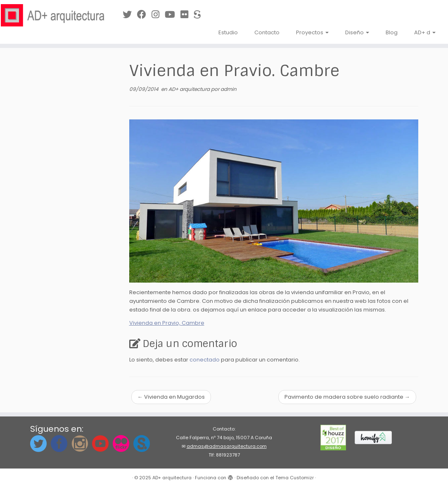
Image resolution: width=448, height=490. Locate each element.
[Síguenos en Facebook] (144, 15)
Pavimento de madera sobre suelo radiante (347, 397)
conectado (205, 360)
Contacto (267, 32)
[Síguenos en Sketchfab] (200, 15)
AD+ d (425, 32)
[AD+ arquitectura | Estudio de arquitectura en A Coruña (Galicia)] (52, 15)
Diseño (357, 32)
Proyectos (312, 32)
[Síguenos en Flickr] (187, 15)
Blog (392, 32)
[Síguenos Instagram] (158, 15)
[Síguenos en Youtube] (173, 15)
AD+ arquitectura (190, 89)
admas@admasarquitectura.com (227, 446)
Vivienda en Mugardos (171, 397)
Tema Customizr (295, 478)
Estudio (228, 32)
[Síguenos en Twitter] (130, 15)
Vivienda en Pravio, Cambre (167, 323)
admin (229, 89)
